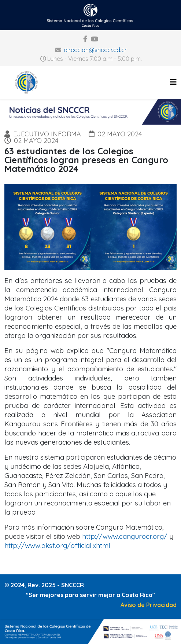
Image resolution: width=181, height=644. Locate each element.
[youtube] (95, 39)
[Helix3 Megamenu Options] (173, 82)
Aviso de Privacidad (149, 605)
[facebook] (85, 39)
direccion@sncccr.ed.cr (95, 50)
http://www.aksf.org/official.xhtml (57, 545)
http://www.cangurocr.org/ (125, 536)
